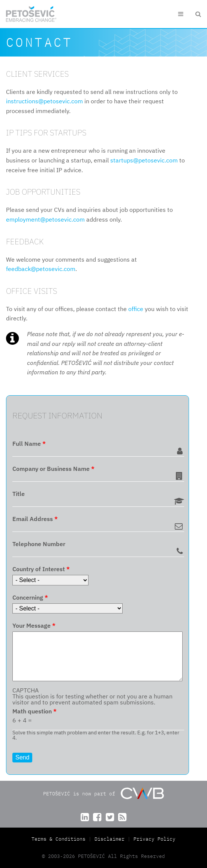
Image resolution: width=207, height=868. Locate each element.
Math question (34, 711)
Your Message (34, 625)
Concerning (30, 597)
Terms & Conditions (60, 839)
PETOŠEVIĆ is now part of (103, 793)
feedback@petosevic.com (41, 269)
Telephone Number (39, 544)
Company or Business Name (53, 469)
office (136, 309)
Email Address (35, 519)
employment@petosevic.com (45, 219)
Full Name (29, 444)
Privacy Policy (154, 839)
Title (19, 494)
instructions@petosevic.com (44, 101)
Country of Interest (41, 569)
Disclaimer (109, 839)
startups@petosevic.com (144, 160)
